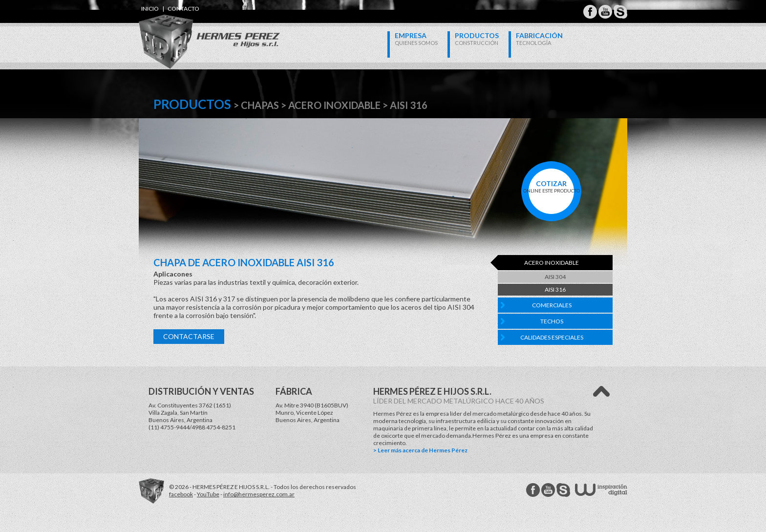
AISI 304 (555, 277)
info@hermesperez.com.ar (259, 494)
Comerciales (552, 305)
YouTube (208, 494)
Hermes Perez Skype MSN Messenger (620, 12)
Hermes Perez (193, 32)
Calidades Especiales (552, 337)
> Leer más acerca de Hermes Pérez (420, 450)
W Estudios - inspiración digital (601, 490)
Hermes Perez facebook (533, 490)
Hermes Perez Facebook (590, 12)
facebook (181, 494)
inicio (150, 9)
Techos (552, 321)
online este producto (551, 186)
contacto (183, 9)
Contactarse (189, 336)
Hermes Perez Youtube (605, 12)
